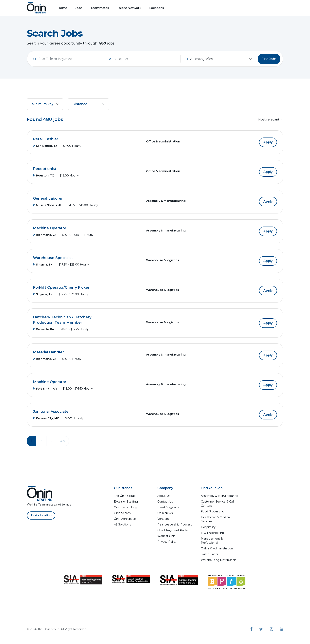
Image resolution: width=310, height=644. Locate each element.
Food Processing (213, 511)
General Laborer (48, 198)
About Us (164, 496)
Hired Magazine (168, 507)
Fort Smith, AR (45, 389)
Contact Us (165, 502)
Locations (157, 8)
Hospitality (208, 527)
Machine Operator (50, 228)
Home (62, 8)
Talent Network (129, 8)
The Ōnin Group (125, 496)
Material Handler (48, 352)
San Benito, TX (45, 146)
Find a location (41, 515)
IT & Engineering (212, 533)
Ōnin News (165, 513)
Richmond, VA (45, 235)
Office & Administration (217, 548)
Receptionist (45, 169)
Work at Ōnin (166, 536)
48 (62, 441)
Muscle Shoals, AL (48, 205)
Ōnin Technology (126, 507)
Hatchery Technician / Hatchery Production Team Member (62, 320)
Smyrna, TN (43, 265)
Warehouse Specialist (53, 258)
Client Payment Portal (173, 530)
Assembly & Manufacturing (220, 496)
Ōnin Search (122, 513)
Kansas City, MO (46, 418)
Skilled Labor (210, 554)
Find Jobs (269, 59)
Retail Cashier (46, 139)
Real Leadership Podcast (175, 524)
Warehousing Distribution (218, 560)
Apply (268, 142)
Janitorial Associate (51, 412)
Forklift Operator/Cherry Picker (61, 287)
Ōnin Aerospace (125, 519)
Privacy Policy (167, 542)
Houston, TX (43, 175)
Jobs (79, 8)
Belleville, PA (43, 329)
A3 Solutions (122, 524)
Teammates (100, 8)
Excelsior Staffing (126, 502)
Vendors (163, 519)
